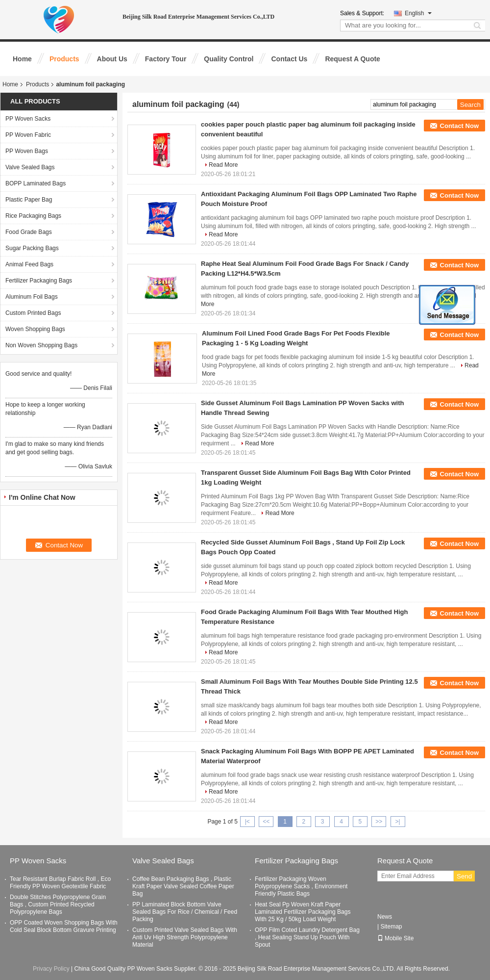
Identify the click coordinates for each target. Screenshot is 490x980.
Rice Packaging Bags (33, 216)
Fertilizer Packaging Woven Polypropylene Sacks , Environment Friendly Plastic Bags (301, 886)
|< (247, 822)
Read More (223, 165)
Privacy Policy (51, 969)
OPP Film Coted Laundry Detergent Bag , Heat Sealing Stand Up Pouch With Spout (307, 937)
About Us (112, 59)
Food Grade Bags (29, 232)
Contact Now (459, 126)
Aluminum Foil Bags (32, 297)
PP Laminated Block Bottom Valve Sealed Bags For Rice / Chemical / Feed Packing (185, 912)
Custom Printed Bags (33, 313)
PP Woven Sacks (28, 119)
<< (266, 822)
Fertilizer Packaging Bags (39, 281)
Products (64, 59)
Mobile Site (395, 938)
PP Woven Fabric (28, 135)
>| (398, 822)
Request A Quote (353, 59)
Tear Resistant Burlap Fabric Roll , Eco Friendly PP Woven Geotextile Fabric (60, 883)
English (418, 13)
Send (464, 876)
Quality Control (229, 59)
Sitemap (391, 927)
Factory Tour (166, 59)
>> (379, 822)
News (385, 917)
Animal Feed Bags (29, 264)
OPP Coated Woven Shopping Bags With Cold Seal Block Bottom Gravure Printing (64, 926)
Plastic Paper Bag (29, 200)
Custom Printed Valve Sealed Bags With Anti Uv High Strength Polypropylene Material (185, 937)
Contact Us (289, 59)
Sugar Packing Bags (32, 248)
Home (22, 59)
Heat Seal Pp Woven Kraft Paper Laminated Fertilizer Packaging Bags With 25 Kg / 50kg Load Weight (303, 912)
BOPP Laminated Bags (36, 183)
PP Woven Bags (27, 151)
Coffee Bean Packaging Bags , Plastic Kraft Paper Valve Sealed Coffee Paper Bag (183, 886)
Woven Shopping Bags (35, 329)
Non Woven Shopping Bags (41, 345)
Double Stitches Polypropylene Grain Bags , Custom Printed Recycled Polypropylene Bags (58, 904)
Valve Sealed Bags (30, 167)
